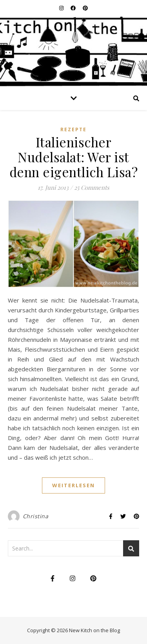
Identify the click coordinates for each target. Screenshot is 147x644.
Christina (36, 516)
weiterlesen (73, 485)
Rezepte (73, 129)
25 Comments (92, 187)
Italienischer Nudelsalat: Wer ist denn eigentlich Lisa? (74, 157)
